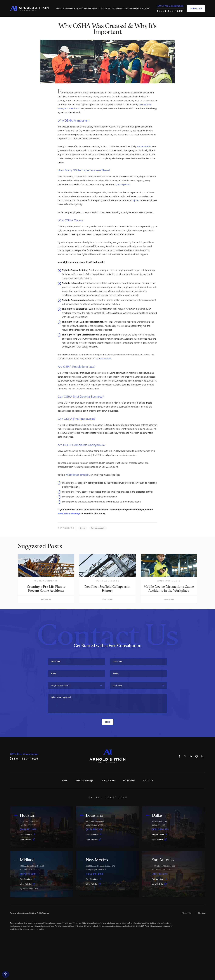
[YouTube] (191, 756)
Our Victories (104, 8)
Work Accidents (98, 528)
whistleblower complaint (78, 475)
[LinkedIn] (202, 756)
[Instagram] (196, 756)
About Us (60, 8)
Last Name (118, 661)
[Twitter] (185, 756)
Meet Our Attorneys (74, 8)
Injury (83, 528)
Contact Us (196, 8)
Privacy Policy (187, 913)
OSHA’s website (103, 358)
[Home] (29, 8)
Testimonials (117, 8)
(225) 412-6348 (94, 829)
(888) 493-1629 (170, 11)
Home (65, 780)
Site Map (202, 913)
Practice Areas (91, 8)
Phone (116, 673)
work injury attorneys (69, 513)
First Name (56, 661)
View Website (27, 839)
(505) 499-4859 (94, 874)
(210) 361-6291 (160, 874)
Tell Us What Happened (61, 697)
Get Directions (28, 834)
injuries (136, 200)
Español (146, 8)
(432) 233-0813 (28, 874)
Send (108, 722)
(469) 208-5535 (160, 829)
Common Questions (132, 8)
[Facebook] (179, 756)
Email (53, 673)
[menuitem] (60, 8)
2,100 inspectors (123, 184)
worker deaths (144, 146)
